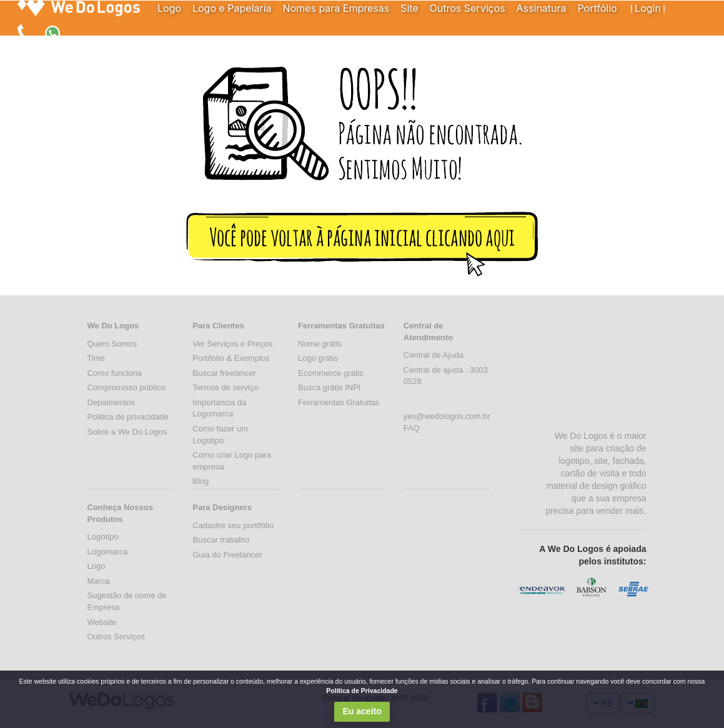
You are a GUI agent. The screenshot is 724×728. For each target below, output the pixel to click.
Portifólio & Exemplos (231, 358)
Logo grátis (318, 358)
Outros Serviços (468, 8)
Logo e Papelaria (232, 8)
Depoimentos (112, 402)
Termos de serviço (225, 387)
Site (409, 8)
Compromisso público (126, 387)
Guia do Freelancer (227, 555)
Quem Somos (112, 344)
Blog (201, 481)
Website (102, 622)
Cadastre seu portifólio (233, 525)
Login (648, 8)
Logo (169, 8)
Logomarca (108, 552)
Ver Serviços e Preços (232, 344)
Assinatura (542, 8)
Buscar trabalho (221, 540)
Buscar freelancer (224, 373)
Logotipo (103, 537)
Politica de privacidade (128, 417)
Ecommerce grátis (331, 373)
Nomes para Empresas (336, 8)
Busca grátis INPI (329, 387)
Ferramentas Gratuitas (339, 402)
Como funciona (115, 373)
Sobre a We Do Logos (127, 432)
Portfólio (597, 8)
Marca (99, 581)
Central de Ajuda (434, 355)
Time (96, 358)
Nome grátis (320, 344)
